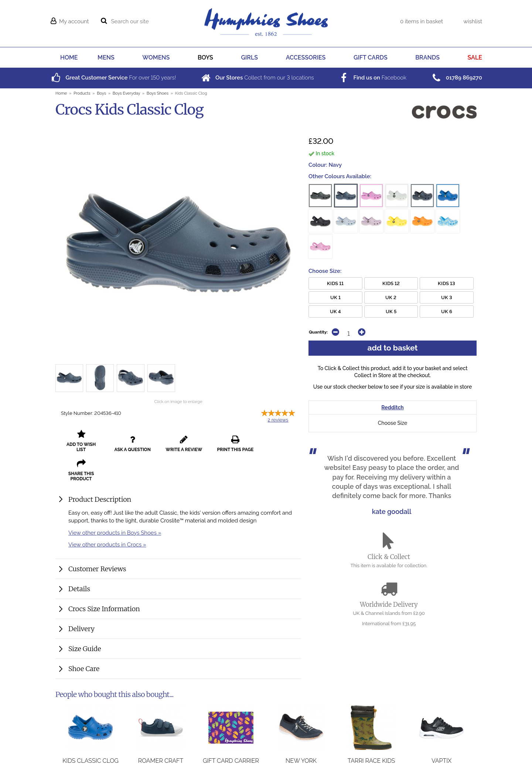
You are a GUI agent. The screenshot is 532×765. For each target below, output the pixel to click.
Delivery (81, 600)
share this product (277, 441)
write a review (178, 441)
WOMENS (156, 57)
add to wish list (80, 441)
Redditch (392, 407)
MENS (106, 57)
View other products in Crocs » (107, 515)
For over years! (113, 77)
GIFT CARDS (371, 57)
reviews (278, 420)
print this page (227, 441)
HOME (69, 57)
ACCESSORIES (306, 57)
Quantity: (318, 332)
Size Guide (85, 620)
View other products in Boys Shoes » (115, 503)
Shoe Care (84, 639)
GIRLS (250, 57)
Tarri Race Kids (371, 735)
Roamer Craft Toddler (161, 739)
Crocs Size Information (104, 580)
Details (79, 560)
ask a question (129, 441)
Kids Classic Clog (91, 735)
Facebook (372, 77)
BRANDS (427, 57)
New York (301, 735)
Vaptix (441, 735)
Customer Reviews (97, 540)
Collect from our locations (257, 77)
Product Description (100, 470)
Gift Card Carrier (231, 735)
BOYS (205, 57)
